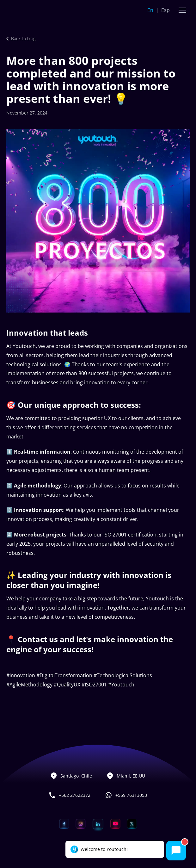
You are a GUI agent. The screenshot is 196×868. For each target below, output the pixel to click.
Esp (165, 10)
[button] (182, 10)
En (150, 10)
